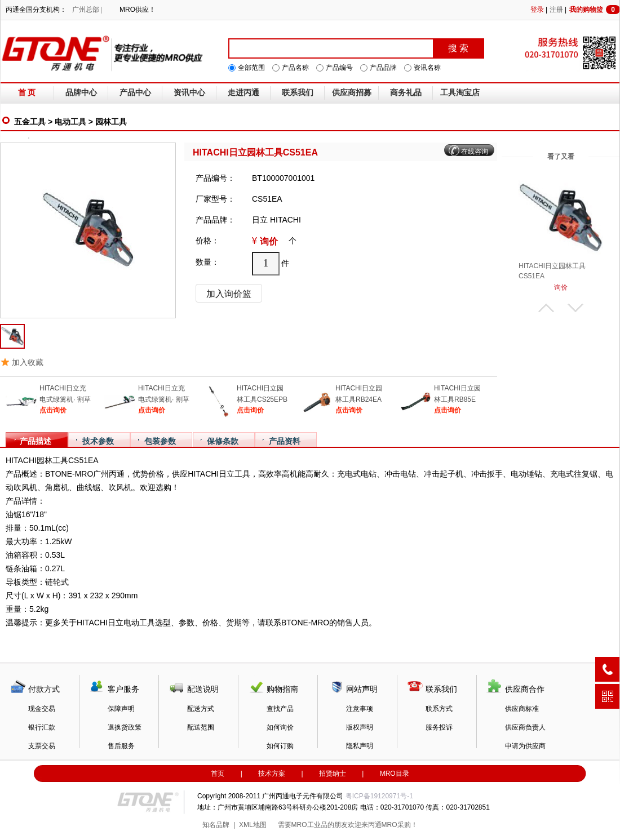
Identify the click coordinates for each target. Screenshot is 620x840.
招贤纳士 (333, 774)
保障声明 (121, 709)
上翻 (546, 308)
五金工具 (30, 122)
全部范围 (251, 68)
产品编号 (339, 68)
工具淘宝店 (460, 93)
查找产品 (280, 709)
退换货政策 (125, 727)
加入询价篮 (229, 294)
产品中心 (135, 93)
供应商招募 (352, 93)
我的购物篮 (595, 10)
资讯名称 (427, 68)
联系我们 (298, 93)
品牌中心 (81, 93)
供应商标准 (522, 709)
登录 (537, 10)
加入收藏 (28, 362)
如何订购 (280, 746)
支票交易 (42, 746)
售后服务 (121, 746)
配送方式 (201, 709)
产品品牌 (383, 68)
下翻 (575, 308)
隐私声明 (360, 746)
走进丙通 (243, 93)
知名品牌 (216, 825)
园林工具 (111, 122)
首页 (218, 774)
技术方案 (272, 774)
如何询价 (280, 727)
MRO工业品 (309, 825)
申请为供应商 (525, 746)
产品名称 (295, 68)
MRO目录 (395, 774)
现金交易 (42, 709)
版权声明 (360, 727)
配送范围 (201, 727)
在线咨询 (475, 152)
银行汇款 (42, 727)
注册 (556, 10)
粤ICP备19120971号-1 (379, 796)
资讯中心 (189, 93)
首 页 (27, 93)
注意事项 (360, 709)
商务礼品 (406, 93)
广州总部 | (87, 10)
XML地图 (253, 825)
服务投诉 (439, 727)
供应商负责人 (525, 727)
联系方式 (439, 709)
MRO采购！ (400, 825)
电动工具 (70, 122)
